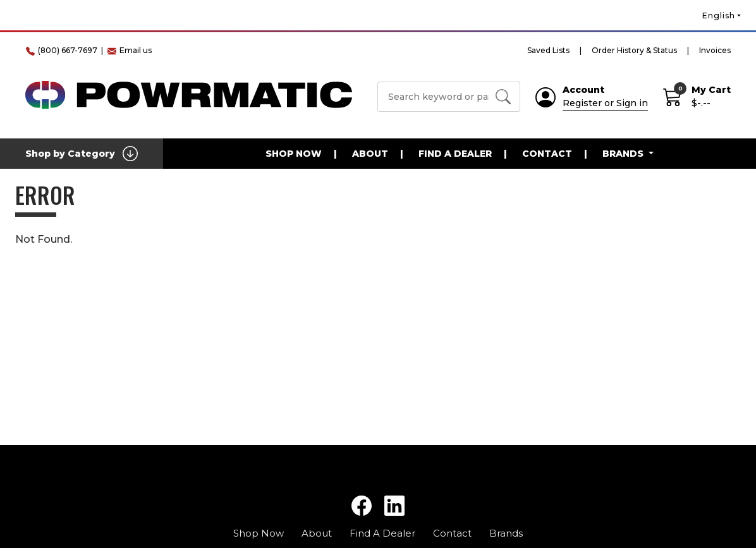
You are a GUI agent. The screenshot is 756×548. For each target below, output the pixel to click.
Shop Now (294, 154)
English (719, 15)
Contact (547, 154)
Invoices (715, 50)
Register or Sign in (605, 103)
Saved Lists (548, 50)
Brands (506, 533)
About (370, 154)
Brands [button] (624, 154)
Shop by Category (82, 154)
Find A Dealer (455, 154)
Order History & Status (634, 50)
